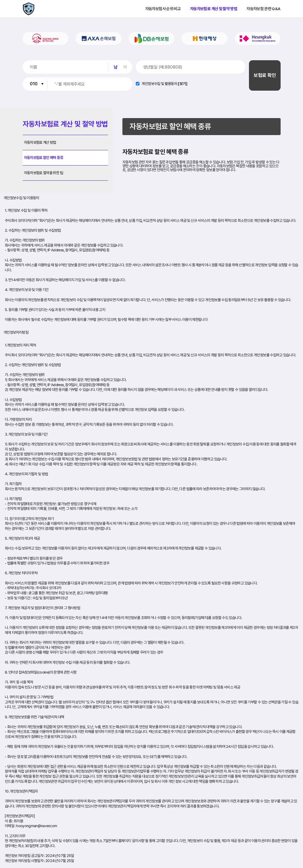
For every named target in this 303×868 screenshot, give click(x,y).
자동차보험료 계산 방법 (40, 142)
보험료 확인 (265, 75)
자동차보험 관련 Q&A (263, 9)
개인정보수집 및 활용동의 (159, 84)
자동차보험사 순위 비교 (163, 9)
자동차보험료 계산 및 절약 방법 (214, 9)
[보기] (183, 84)
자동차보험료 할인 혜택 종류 (43, 158)
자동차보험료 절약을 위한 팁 (43, 173)
